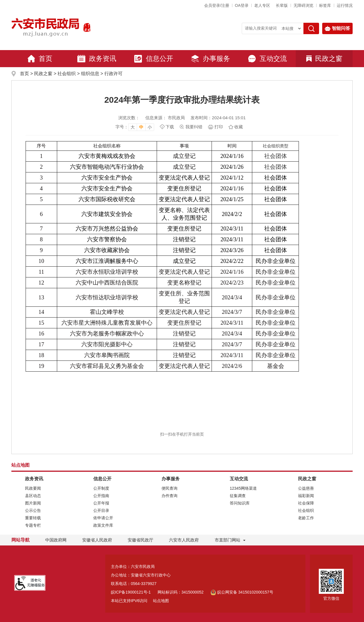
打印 (219, 127)
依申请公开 (103, 518)
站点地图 (161, 601)
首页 (40, 59)
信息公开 (154, 59)
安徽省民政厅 (140, 540)
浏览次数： (129, 118)
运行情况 (345, 5)
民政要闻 (33, 488)
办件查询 (169, 496)
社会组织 (67, 74)
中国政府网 (56, 540)
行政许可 (113, 74)
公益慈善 (306, 488)
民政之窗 (324, 58)
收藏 (239, 127)
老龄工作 (306, 518)
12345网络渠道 (243, 488)
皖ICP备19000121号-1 (131, 592)
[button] (282, 5)
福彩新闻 (306, 496)
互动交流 (267, 59)
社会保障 (306, 503)
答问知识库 (240, 503)
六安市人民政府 (184, 540)
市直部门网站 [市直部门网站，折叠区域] (227, 540)
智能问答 (337, 28)
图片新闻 (33, 503)
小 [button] (150, 127)
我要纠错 (194, 127)
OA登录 (242, 5)
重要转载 (33, 518)
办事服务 (210, 59)
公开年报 (101, 503)
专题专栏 (33, 525)
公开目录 (101, 510)
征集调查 (238, 496)
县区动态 (33, 496)
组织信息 (90, 74)
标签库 (325, 5)
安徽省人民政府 (97, 540)
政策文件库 (103, 525)
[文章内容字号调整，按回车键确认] (135, 127)
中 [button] (141, 127)
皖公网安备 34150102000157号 (242, 592)
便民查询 (169, 488)
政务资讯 (97, 59)
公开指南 (101, 496)
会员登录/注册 (217, 5)
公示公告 (33, 510)
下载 (170, 127)
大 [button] (133, 127)
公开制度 (101, 488)
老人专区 (262, 5)
